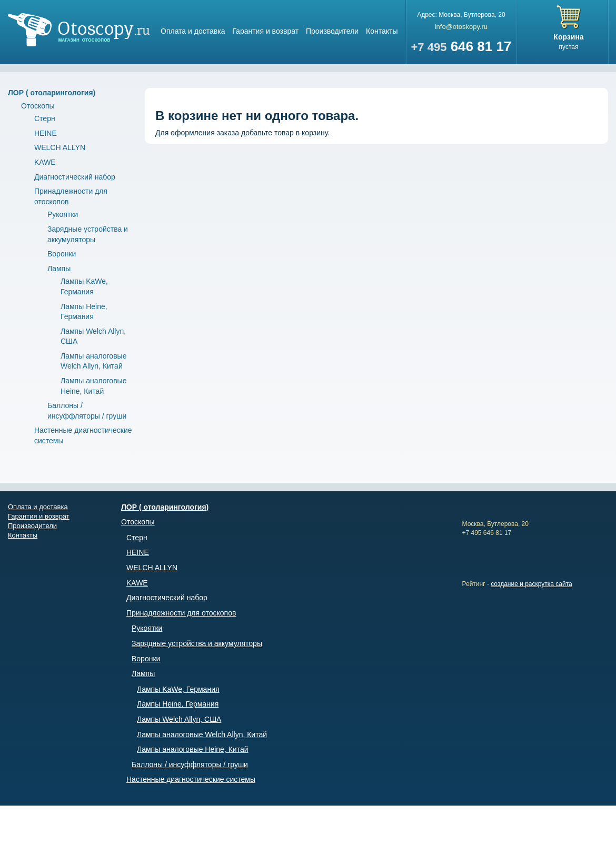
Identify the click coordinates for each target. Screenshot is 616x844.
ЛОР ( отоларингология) (52, 93)
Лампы (59, 269)
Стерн (45, 118)
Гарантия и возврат (265, 31)
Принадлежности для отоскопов (181, 613)
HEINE (46, 133)
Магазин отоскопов (79, 30)
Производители (332, 31)
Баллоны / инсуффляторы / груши (190, 764)
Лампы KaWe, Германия (178, 689)
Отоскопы (38, 106)
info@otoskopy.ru (461, 27)
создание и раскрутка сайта (531, 584)
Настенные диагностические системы (191, 779)
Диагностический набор (75, 177)
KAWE (45, 162)
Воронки (62, 254)
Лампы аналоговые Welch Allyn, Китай (202, 734)
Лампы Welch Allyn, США (179, 719)
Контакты (382, 31)
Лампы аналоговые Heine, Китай (193, 749)
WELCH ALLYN (60, 147)
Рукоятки (63, 214)
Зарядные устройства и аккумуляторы (197, 643)
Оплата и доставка (193, 31)
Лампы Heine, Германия (178, 704)
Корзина (568, 37)
